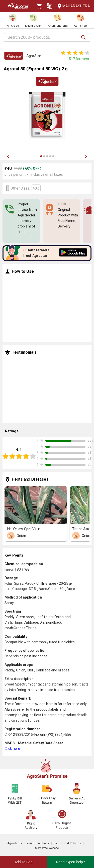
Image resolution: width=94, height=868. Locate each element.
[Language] (49, 6)
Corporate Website (47, 848)
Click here (12, 749)
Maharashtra (72, 6)
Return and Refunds (68, 843)
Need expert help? (70, 862)
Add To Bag (24, 862)
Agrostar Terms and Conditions (28, 843)
